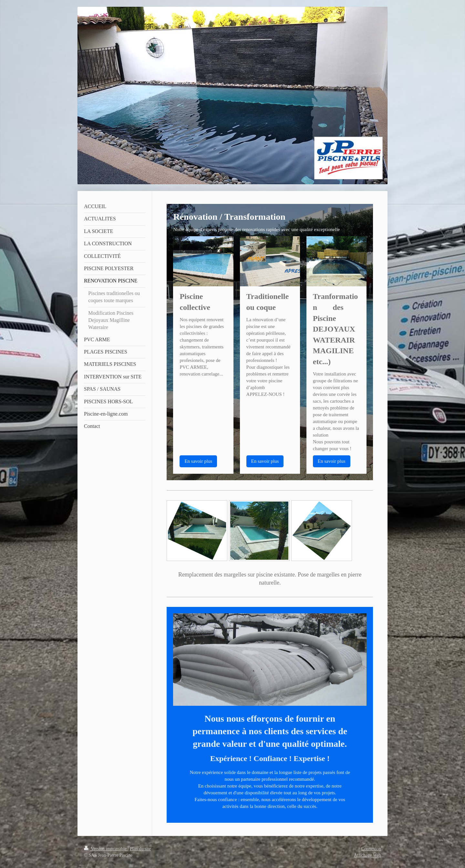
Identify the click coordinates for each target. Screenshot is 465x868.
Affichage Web (367, 855)
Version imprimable (106, 849)
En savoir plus (198, 461)
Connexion (371, 849)
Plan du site (140, 849)
